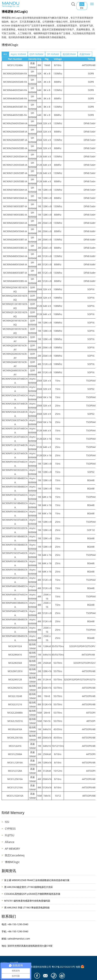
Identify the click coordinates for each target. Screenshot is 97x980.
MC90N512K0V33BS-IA (15, 181)
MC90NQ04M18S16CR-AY (15, 364)
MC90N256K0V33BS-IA (15, 148)
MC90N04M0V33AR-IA (15, 264)
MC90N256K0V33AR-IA (15, 132)
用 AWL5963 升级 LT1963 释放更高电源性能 (27, 907)
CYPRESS (10, 829)
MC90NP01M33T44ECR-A (15, 522)
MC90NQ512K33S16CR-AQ (15, 314)
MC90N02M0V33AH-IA (15, 223)
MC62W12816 (15, 671)
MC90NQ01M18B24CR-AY (15, 339)
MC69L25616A (15, 738)
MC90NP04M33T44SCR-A (15, 630)
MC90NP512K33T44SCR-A (15, 455)
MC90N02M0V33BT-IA (15, 240)
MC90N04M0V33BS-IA (15, 281)
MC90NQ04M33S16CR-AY (15, 372)
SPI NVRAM (53, 54)
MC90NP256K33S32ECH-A (15, 389)
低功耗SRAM (69, 54)
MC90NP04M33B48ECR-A (15, 621)
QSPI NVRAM (36, 54)
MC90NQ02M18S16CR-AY (15, 348)
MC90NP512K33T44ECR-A (15, 447)
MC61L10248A (15, 65)
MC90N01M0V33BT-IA (15, 206)
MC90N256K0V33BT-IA (15, 140)
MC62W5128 (15, 679)
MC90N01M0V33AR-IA (15, 198)
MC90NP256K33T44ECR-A (15, 406)
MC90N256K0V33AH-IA (15, 123)
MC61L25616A (15, 779)
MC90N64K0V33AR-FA (15, 98)
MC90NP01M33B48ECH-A (15, 489)
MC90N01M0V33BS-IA (15, 215)
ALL (5, 54)
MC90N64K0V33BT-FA (15, 107)
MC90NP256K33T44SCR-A (15, 422)
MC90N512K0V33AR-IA (15, 165)
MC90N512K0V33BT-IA (15, 173)
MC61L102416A (15, 796)
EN (82, 8)
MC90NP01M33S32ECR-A (15, 530)
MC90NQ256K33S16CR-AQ (15, 298)
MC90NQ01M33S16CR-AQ (15, 331)
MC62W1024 (15, 646)
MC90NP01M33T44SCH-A (15, 497)
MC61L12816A (15, 762)
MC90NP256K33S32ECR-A (15, 414)
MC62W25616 (15, 688)
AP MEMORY (12, 849)
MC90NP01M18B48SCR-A (15, 563)
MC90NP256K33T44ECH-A (15, 381)
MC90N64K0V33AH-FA (15, 90)
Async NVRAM (18, 54)
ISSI (7, 822)
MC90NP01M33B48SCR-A (15, 572)
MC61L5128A (15, 771)
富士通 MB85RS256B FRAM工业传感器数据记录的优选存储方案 (37, 880)
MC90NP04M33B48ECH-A (15, 588)
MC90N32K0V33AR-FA (15, 82)
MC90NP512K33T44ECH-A (15, 431)
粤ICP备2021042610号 (63, 967)
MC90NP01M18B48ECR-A (15, 538)
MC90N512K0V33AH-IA (15, 156)
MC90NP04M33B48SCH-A (15, 605)
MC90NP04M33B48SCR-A (15, 638)
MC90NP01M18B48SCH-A (15, 505)
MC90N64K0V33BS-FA (15, 115)
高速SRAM (85, 54)
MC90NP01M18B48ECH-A (15, 480)
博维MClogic (12, 862)
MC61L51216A (15, 787)
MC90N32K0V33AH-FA (15, 73)
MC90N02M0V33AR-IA (15, 231)
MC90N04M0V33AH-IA (15, 256)
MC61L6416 (15, 746)
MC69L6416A (15, 729)
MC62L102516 (15, 721)
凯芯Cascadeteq (15, 855)
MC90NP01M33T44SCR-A (15, 555)
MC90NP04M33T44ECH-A (15, 580)
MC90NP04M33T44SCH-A (15, 597)
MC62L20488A (15, 713)
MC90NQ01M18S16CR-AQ (15, 323)
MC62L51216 (15, 704)
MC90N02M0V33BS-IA (15, 248)
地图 (78, 967)
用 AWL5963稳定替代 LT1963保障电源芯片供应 (29, 887)
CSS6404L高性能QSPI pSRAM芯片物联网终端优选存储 (32, 894)
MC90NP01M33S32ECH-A (15, 472)
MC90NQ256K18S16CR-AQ (15, 289)
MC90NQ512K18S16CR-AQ (15, 306)
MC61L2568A (15, 754)
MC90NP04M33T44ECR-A (15, 613)
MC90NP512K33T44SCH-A (15, 439)
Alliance (10, 842)
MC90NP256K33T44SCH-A (15, 397)
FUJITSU (10, 835)
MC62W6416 (15, 655)
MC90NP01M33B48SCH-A (15, 514)
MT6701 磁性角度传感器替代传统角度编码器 (27, 901)
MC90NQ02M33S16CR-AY (15, 356)
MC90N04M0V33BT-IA (15, 273)
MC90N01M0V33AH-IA (15, 190)
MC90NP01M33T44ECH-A (15, 464)
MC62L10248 (15, 696)
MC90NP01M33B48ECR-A (15, 547)
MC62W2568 (15, 663)
